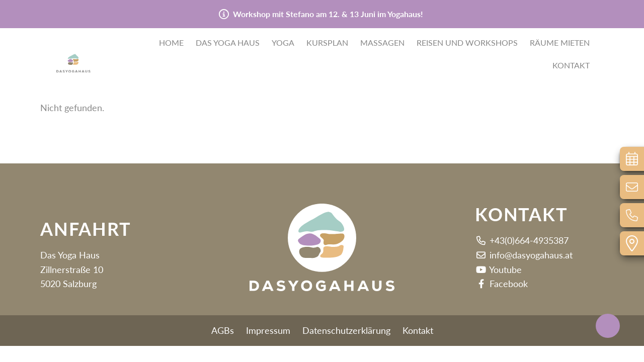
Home (171, 43)
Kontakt (571, 66)
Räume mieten (560, 43)
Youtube (498, 269)
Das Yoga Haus (228, 43)
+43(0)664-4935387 (522, 240)
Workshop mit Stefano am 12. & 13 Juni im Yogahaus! (328, 14)
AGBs (223, 330)
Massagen (382, 43)
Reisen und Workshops (467, 43)
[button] (91, 53)
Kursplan (327, 43)
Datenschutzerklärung (346, 330)
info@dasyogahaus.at (524, 255)
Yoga (283, 43)
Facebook (501, 284)
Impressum (268, 330)
